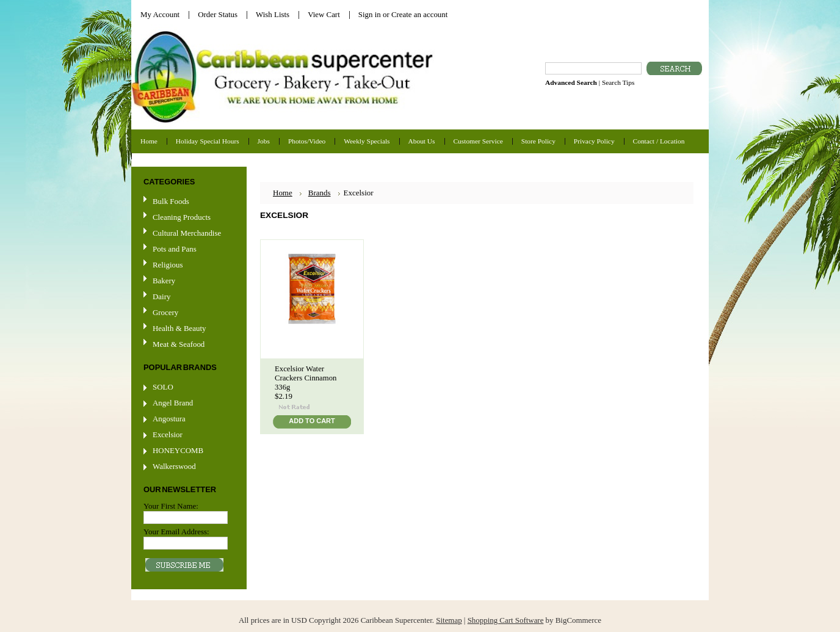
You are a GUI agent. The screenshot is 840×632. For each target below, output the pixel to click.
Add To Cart (312, 421)
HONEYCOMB (178, 450)
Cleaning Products (182, 217)
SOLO (163, 387)
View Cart (324, 14)
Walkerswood (174, 466)
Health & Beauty (179, 328)
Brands (320, 193)
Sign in (370, 14)
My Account (160, 14)
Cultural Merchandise (187, 233)
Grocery (187, 313)
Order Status (218, 14)
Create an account (419, 14)
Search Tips (618, 82)
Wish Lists (273, 14)
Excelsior (168, 434)
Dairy (161, 296)
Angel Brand (173, 403)
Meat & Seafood (179, 344)
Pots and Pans (175, 249)
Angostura (169, 419)
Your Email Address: (176, 532)
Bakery (164, 281)
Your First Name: (171, 506)
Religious (168, 265)
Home (283, 193)
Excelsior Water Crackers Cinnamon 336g (306, 378)
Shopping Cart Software (506, 620)
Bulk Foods (171, 201)
